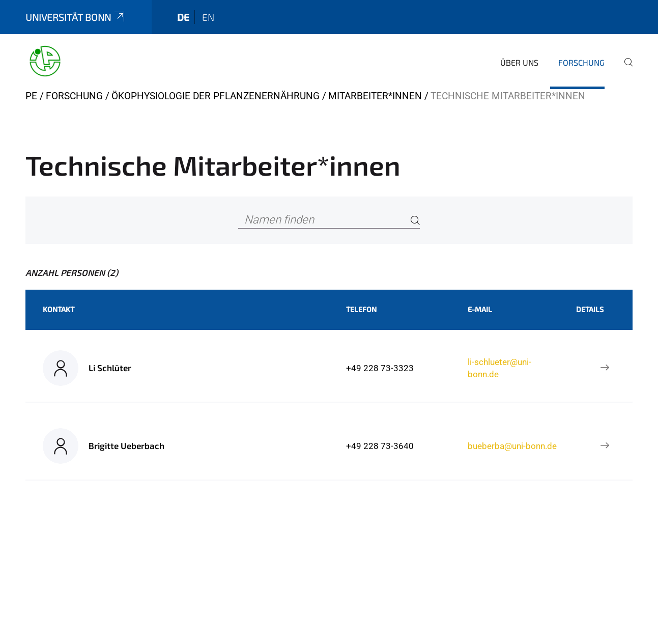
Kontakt (59, 309)
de (183, 17)
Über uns (519, 62)
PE (31, 96)
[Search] (415, 220)
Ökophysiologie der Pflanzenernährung (216, 96)
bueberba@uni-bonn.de (512, 446)
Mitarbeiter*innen (375, 96)
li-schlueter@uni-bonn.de (499, 368)
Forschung (581, 62)
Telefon (361, 309)
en (208, 17)
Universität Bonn (76, 17)
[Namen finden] (329, 220)
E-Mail (480, 309)
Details (590, 309)
